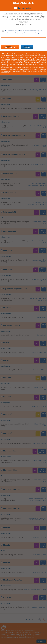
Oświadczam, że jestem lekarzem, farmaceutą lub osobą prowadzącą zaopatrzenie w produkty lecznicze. (23, 33)
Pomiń (27, 47)
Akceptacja (10, 47)
